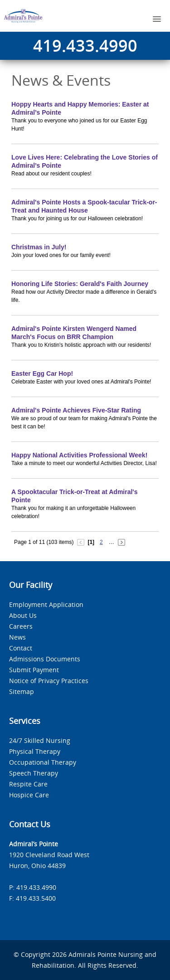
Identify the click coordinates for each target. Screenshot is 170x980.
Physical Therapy (35, 751)
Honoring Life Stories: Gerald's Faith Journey (80, 284)
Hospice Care (29, 795)
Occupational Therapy (43, 762)
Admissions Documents (45, 659)
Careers (21, 626)
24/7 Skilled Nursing (40, 740)
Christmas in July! (39, 247)
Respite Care (28, 784)
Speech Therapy (34, 773)
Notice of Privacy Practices (49, 681)
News (17, 637)
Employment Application (46, 604)
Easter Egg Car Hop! (42, 374)
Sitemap (22, 691)
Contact (21, 648)
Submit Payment (34, 670)
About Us (23, 615)
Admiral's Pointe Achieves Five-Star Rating (76, 410)
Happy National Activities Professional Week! (79, 455)
